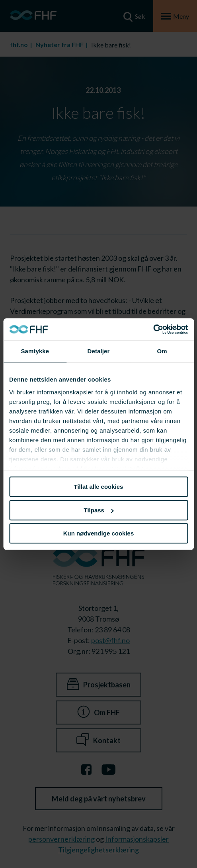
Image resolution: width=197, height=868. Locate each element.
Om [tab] (162, 351)
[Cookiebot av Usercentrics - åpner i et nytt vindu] (153, 329)
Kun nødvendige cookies (99, 533)
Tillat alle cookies (99, 487)
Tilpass (99, 510)
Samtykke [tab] (35, 351)
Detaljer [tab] (99, 351)
